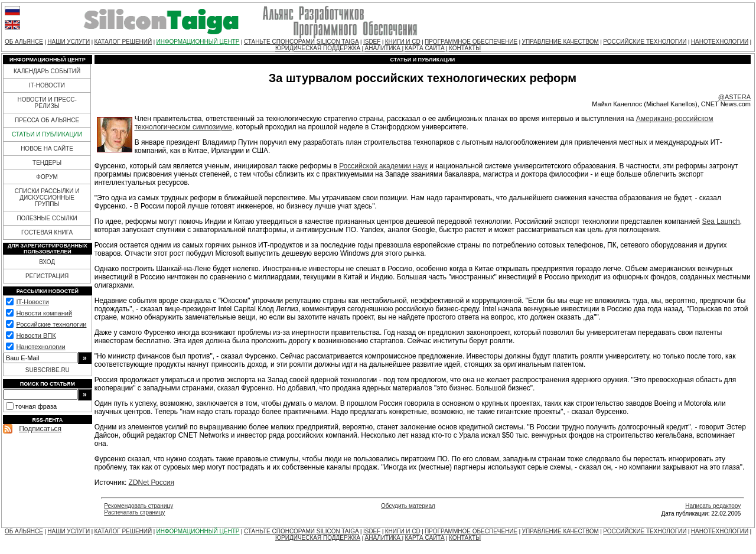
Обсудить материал (408, 506)
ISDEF (372, 42)
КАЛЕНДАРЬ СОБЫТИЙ (47, 71)
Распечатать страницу (134, 512)
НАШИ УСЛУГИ (69, 42)
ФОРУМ (47, 177)
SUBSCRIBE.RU (48, 370)
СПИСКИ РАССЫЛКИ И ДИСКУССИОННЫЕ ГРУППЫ (47, 198)
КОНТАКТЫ (465, 48)
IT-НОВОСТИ (47, 85)
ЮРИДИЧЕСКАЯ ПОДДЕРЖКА (318, 48)
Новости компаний (44, 313)
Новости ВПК (36, 335)
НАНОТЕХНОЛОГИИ (720, 42)
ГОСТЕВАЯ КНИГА (47, 232)
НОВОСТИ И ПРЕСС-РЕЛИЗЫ (47, 103)
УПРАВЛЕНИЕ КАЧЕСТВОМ (561, 42)
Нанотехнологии (40, 347)
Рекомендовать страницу (139, 506)
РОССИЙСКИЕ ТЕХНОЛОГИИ (645, 42)
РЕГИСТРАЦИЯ (47, 276)
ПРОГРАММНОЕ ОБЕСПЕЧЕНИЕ (471, 42)
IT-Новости (32, 302)
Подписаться (40, 429)
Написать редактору (713, 506)
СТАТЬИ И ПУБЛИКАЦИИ (47, 134)
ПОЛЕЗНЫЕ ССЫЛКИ (47, 218)
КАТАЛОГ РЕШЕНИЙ (123, 42)
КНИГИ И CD (403, 42)
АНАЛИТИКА (384, 48)
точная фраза (36, 406)
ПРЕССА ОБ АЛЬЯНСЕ (47, 120)
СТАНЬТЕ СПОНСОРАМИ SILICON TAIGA (302, 42)
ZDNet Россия (151, 483)
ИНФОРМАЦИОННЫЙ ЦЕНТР (198, 42)
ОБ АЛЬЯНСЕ (24, 42)
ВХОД (47, 262)
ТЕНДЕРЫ (47, 163)
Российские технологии (51, 324)
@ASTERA (734, 97)
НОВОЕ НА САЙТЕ (47, 149)
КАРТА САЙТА (424, 48)
